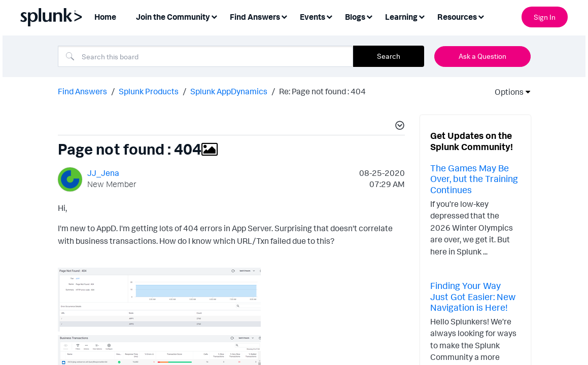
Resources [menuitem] (457, 17)
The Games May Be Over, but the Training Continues (474, 179)
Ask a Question (482, 56)
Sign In (545, 17)
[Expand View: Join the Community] (214, 16)
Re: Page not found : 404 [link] (322, 91)
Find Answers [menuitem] (255, 17)
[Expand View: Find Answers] (284, 16)
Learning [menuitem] (401, 17)
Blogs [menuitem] (355, 17)
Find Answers (82, 91)
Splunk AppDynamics (229, 91)
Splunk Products (149, 91)
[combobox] (205, 56)
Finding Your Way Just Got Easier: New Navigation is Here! (473, 296)
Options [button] (506, 92)
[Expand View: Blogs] (369, 16)
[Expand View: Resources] (481, 16)
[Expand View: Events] (329, 16)
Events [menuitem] (313, 17)
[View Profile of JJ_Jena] (103, 173)
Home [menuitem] (105, 17)
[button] (398, 127)
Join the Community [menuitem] (173, 17)
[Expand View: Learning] (422, 16)
